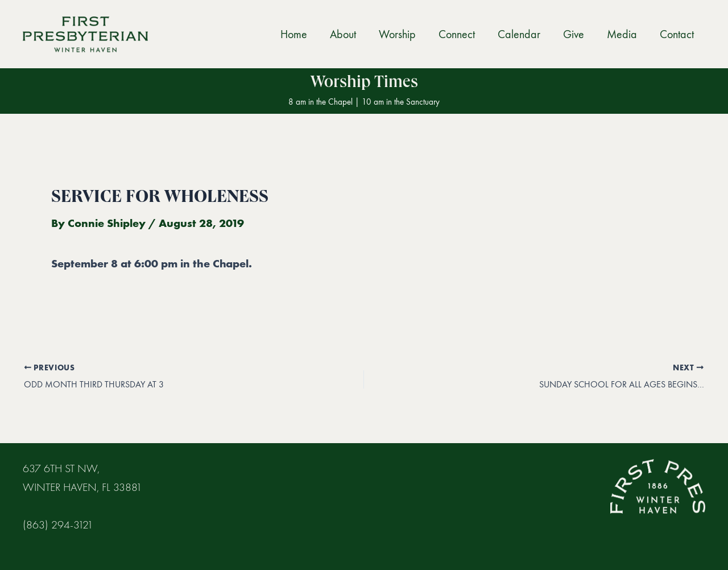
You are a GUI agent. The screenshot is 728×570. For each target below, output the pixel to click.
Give (574, 34)
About (343, 34)
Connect (457, 34)
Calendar (519, 34)
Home (294, 34)
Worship (397, 34)
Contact (677, 34)
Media (622, 34)
